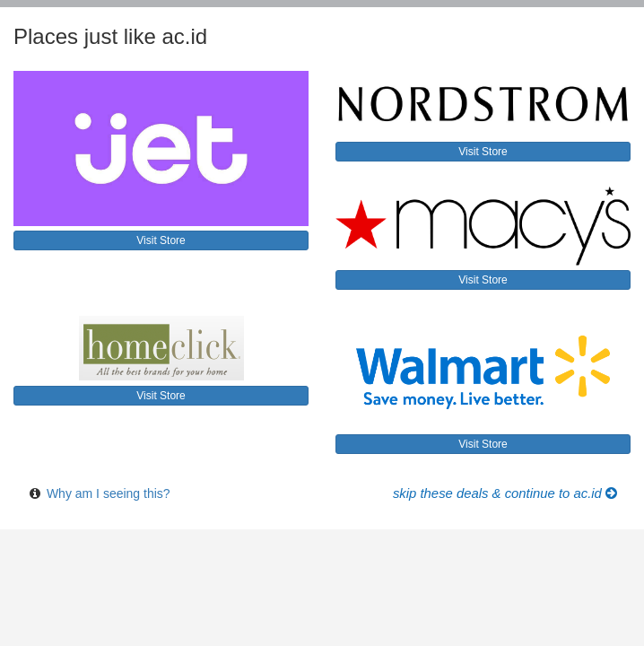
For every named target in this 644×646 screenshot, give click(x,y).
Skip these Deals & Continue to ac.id (505, 493)
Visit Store (161, 240)
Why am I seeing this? (109, 493)
